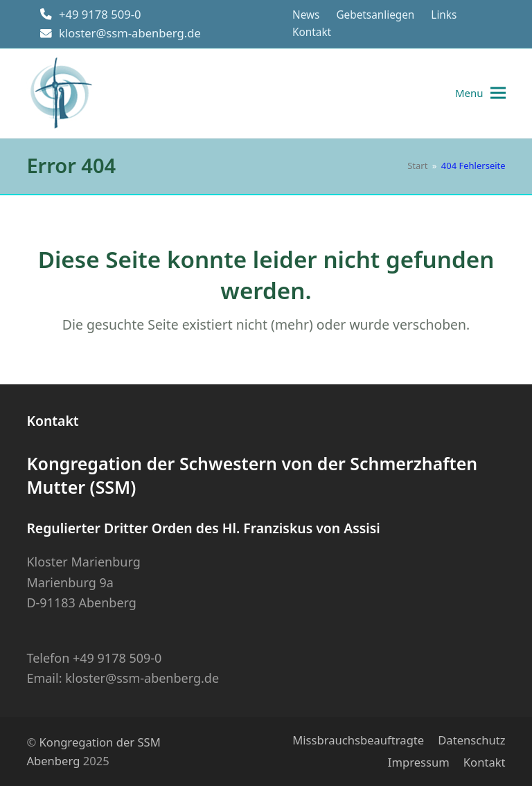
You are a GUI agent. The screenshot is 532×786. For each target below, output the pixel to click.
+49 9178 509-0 (100, 14)
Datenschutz (471, 740)
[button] (480, 93)
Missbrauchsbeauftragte (358, 740)
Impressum (419, 762)
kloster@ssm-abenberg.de (130, 33)
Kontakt (485, 762)
